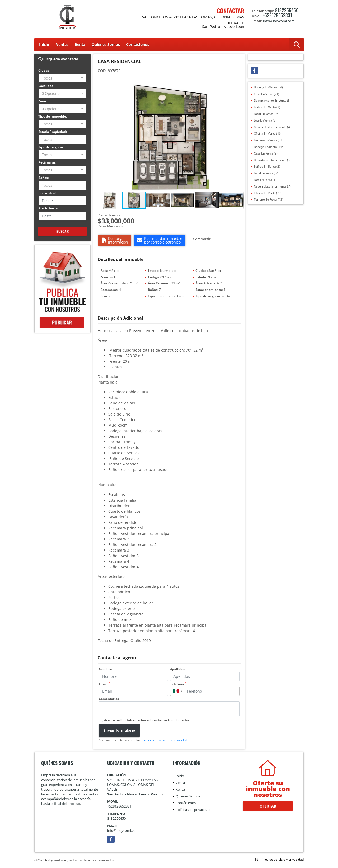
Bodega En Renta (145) (269, 147)
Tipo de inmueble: (53, 116)
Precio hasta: (48, 208)
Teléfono (178, 684)
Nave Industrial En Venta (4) (272, 127)
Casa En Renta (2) (266, 153)
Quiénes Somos (106, 45)
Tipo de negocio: (51, 147)
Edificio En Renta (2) (267, 167)
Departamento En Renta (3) (272, 160)
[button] (239, 86)
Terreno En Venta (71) (269, 140)
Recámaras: (47, 162)
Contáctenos (138, 45)
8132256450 (287, 10)
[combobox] (62, 78)
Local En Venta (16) (267, 114)
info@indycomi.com (123, 830)
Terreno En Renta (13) (269, 200)
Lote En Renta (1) (265, 180)
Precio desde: (49, 193)
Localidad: (46, 86)
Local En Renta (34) (267, 173)
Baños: (43, 178)
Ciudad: (44, 70)
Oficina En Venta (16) (268, 134)
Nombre (106, 669)
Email (104, 684)
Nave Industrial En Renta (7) (272, 186)
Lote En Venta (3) (265, 120)
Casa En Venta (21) (266, 94)
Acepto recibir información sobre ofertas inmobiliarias (147, 720)
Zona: (43, 101)
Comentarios (109, 699)
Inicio (44, 45)
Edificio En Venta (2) (267, 107)
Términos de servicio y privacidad (164, 740)
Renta (80, 45)
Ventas (62, 45)
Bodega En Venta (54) (268, 87)
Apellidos (179, 669)
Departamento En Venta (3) (272, 101)
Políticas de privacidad (193, 810)
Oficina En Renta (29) (268, 193)
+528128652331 (277, 15)
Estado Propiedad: (53, 132)
